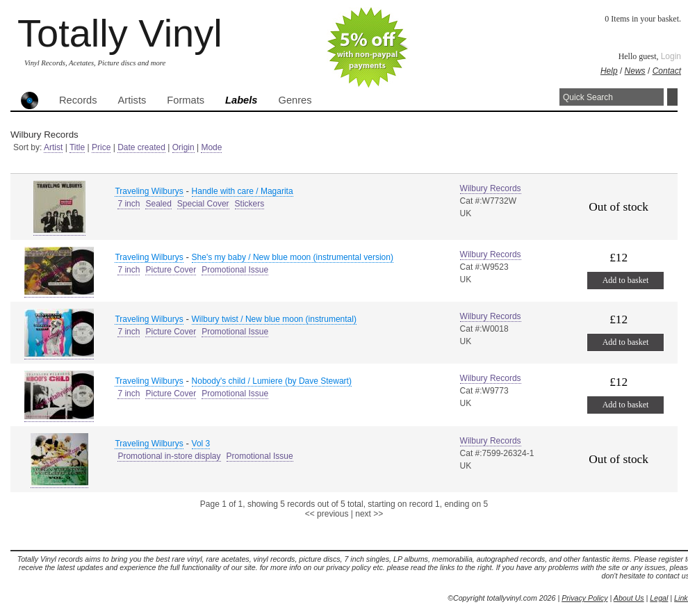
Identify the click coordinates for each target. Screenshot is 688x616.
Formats (186, 100)
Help (609, 71)
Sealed (158, 204)
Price (101, 147)
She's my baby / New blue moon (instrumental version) (293, 257)
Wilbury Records (491, 188)
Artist (53, 147)
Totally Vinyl (120, 33)
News (635, 71)
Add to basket (626, 280)
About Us (629, 598)
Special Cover (203, 204)
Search (672, 97)
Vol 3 (201, 444)
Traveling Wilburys (149, 191)
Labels (241, 100)
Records (78, 100)
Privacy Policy (584, 598)
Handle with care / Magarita (243, 191)
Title (77, 147)
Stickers (250, 204)
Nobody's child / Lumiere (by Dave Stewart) (272, 381)
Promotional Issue (235, 270)
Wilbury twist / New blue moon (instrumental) (274, 319)
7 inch (129, 204)
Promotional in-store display (169, 456)
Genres (295, 100)
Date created (141, 147)
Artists (132, 100)
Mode (211, 147)
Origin (183, 147)
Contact (667, 71)
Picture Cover (171, 270)
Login (671, 56)
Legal (659, 598)
